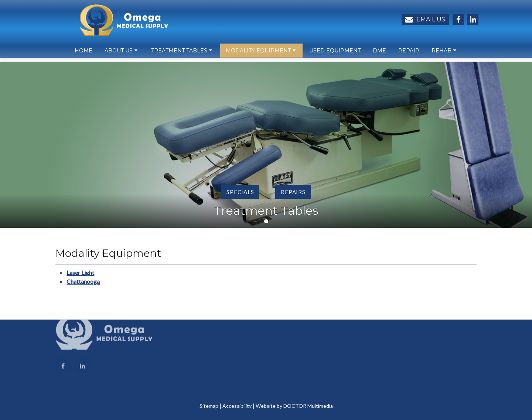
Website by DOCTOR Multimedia (294, 406)
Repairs (293, 192)
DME (379, 54)
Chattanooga (83, 281)
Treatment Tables (179, 54)
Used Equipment (335, 54)
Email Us (425, 20)
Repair (409, 54)
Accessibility (237, 406)
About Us (119, 54)
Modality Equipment (258, 54)
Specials (240, 192)
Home (83, 54)
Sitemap (209, 406)
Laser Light (80, 273)
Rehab (441, 54)
